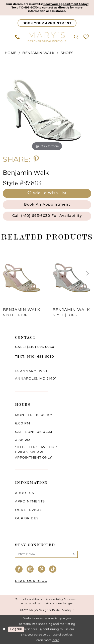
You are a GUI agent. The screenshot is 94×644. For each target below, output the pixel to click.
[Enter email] (46, 554)
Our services (29, 510)
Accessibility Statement (62, 600)
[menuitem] (8, 37)
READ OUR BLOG (31, 581)
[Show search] (76, 37)
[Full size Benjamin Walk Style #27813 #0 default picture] (47, 106)
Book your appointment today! (66, 4)
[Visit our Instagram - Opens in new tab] (30, 569)
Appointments (30, 501)
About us (25, 493)
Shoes (67, 53)
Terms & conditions (29, 600)
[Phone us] (17, 37)
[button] (8, 37)
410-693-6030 (28, 8)
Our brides (27, 518)
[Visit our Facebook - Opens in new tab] (19, 569)
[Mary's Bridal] (47, 37)
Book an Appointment (47, 205)
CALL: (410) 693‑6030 (35, 347)
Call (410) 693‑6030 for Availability (47, 216)
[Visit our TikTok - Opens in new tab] (53, 569)
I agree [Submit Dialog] (16, 629)
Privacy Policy (30, 604)
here (56, 640)
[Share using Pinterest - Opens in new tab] (36, 159)
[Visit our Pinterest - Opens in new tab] (42, 569)
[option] (47, 106)
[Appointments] (47, 23)
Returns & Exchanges (58, 604)
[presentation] (22, 273)
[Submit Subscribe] (73, 554)
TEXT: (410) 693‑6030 (35, 357)
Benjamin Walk (38, 53)
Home (11, 53)
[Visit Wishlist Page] (86, 37)
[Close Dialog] (4, 629)
